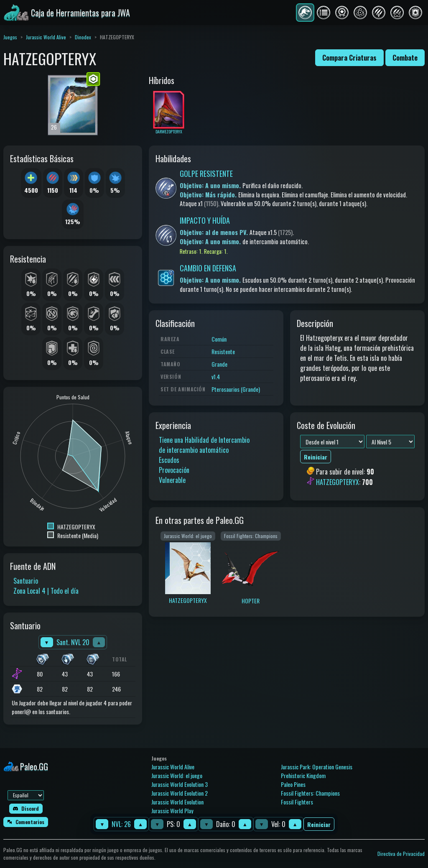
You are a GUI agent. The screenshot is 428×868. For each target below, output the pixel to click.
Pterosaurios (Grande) (236, 389)
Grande (219, 364)
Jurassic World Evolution (177, 802)
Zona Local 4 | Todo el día (46, 591)
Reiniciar (319, 824)
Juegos (10, 37)
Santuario (26, 581)
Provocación (174, 470)
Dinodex (83, 37)
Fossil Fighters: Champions (310, 793)
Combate (405, 58)
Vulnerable (172, 480)
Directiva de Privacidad (401, 854)
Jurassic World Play (172, 811)
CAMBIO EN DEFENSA (208, 268)
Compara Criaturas (349, 58)
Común (219, 339)
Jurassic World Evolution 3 (180, 784)
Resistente (223, 351)
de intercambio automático (194, 450)
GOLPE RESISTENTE (206, 174)
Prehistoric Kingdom (303, 775)
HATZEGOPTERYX (338, 482)
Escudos (169, 460)
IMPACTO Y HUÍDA (205, 220)
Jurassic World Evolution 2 (180, 793)
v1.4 (216, 377)
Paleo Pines (293, 784)
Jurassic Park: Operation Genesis (317, 767)
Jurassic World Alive (46, 37)
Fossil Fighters (297, 802)
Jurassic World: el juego (177, 775)
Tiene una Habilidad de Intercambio (204, 440)
